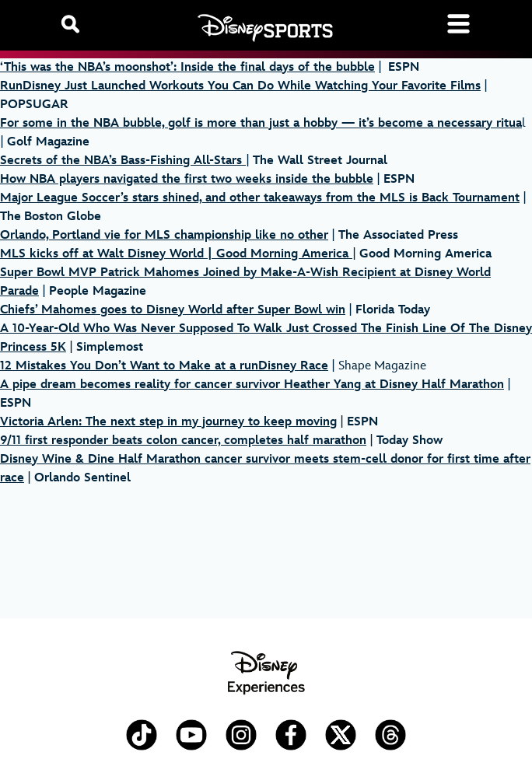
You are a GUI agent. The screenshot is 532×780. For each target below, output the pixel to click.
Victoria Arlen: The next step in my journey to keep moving (168, 422)
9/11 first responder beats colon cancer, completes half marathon (183, 441)
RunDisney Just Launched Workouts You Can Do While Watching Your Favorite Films (240, 86)
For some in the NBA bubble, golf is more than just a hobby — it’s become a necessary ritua (261, 123)
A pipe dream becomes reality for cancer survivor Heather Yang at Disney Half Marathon (252, 385)
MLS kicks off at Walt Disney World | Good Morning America (176, 254)
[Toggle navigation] (458, 24)
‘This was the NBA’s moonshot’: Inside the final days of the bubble (187, 67)
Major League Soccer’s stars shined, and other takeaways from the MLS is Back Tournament (260, 198)
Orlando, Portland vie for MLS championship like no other (164, 235)
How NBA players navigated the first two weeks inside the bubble (187, 179)
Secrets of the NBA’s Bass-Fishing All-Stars (123, 161)
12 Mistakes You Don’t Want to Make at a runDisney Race (164, 366)
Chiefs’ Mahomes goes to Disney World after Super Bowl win (173, 310)
